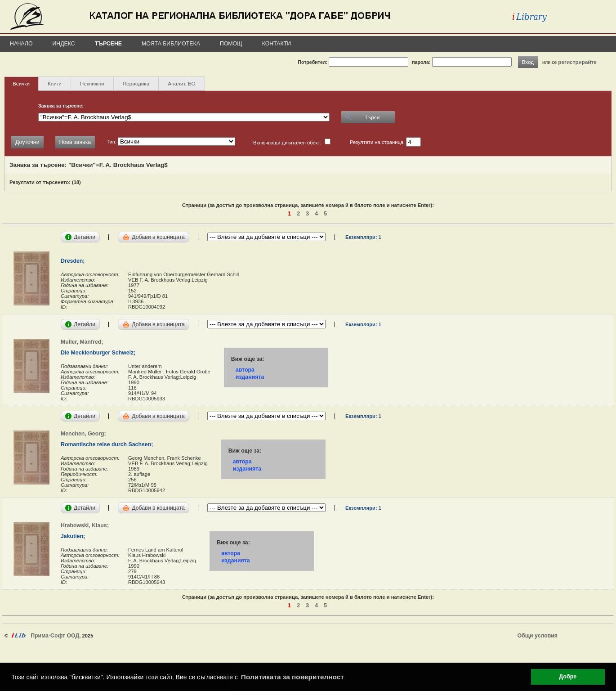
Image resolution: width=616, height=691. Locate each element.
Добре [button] (568, 677)
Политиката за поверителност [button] (292, 677)
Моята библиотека (171, 44)
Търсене (108, 44)
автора (245, 370)
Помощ (231, 44)
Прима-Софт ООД (55, 636)
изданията (250, 377)
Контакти (277, 44)
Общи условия (538, 636)
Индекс (64, 44)
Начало (21, 44)
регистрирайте (577, 62)
